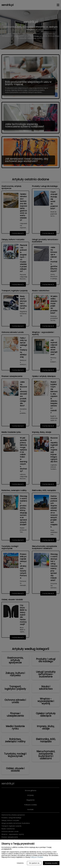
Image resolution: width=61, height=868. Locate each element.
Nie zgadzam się (34, 863)
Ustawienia (20, 863)
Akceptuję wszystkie (51, 863)
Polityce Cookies (37, 857)
